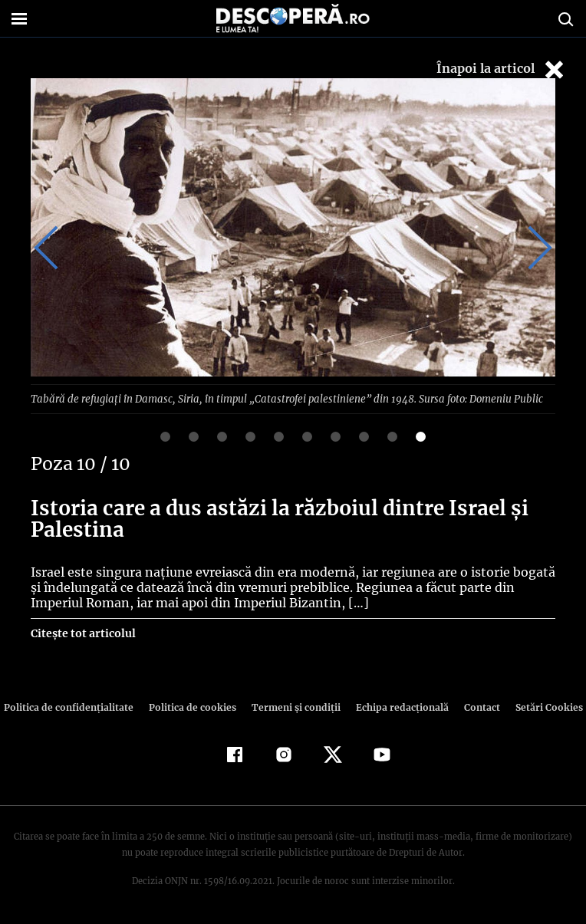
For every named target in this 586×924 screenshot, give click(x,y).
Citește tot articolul (82, 633)
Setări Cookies (541, 707)
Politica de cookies (194, 707)
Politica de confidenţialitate (75, 707)
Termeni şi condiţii (294, 707)
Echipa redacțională (397, 707)
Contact (476, 707)
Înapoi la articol (502, 69)
